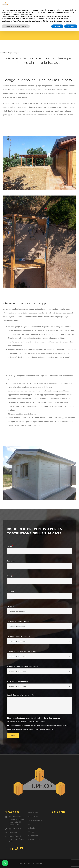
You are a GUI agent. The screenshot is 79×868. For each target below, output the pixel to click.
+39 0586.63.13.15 (15, 829)
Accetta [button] (71, 26)
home (2, 53)
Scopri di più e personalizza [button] (16, 26)
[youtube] (21, 848)
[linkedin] (11, 848)
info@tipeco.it (14, 832)
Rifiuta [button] (57, 26)
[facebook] (6, 848)
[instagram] (16, 848)
